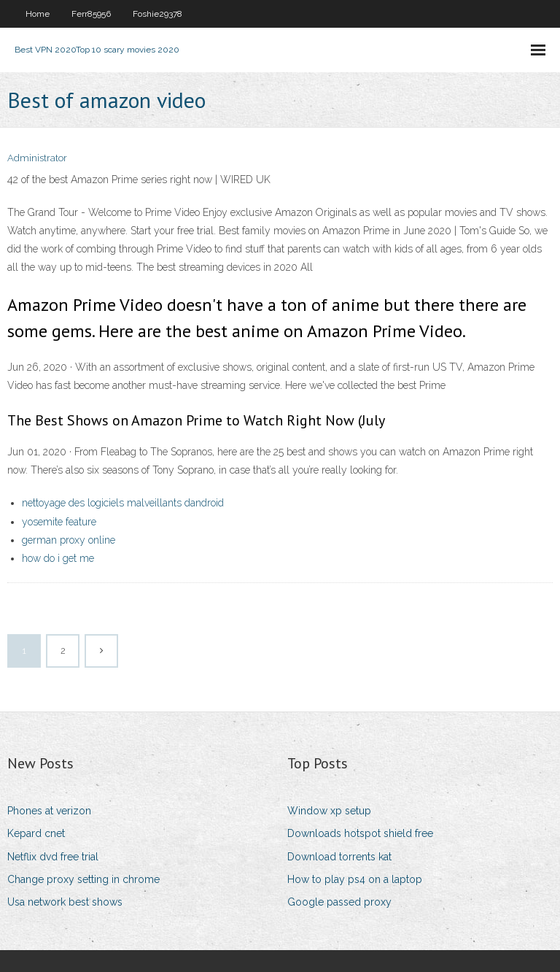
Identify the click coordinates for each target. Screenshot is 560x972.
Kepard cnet (36, 833)
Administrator (37, 158)
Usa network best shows (65, 902)
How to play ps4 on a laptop (355, 879)
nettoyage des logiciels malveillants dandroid (123, 503)
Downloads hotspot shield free (360, 833)
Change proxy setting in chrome (83, 879)
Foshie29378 (157, 14)
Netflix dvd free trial (53, 857)
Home (38, 14)
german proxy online (69, 540)
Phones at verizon (49, 811)
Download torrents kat (339, 857)
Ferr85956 (91, 14)
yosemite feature (59, 522)
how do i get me (58, 558)
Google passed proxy (339, 902)
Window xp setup (329, 811)
